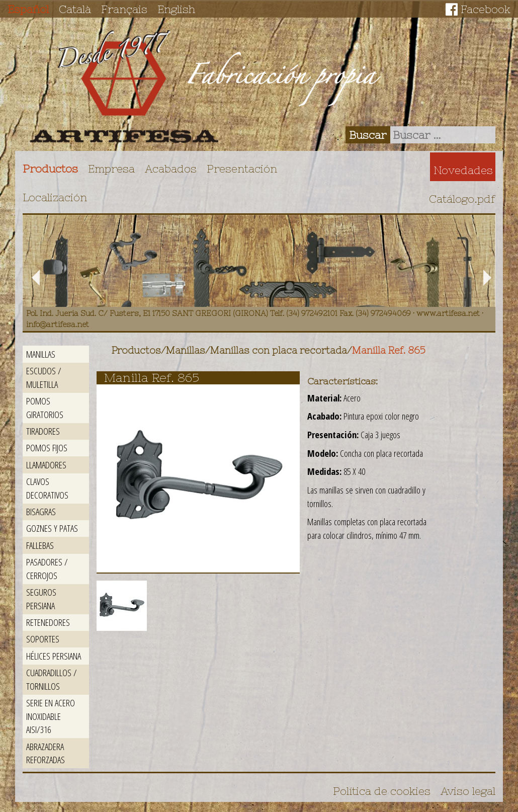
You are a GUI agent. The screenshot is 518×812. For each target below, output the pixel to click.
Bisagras (41, 511)
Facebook (486, 9)
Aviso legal (468, 791)
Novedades (463, 170)
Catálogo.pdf (462, 199)
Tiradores (43, 431)
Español (28, 9)
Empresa (111, 169)
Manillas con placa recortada (279, 350)
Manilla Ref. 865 (389, 350)
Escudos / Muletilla (44, 377)
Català (75, 9)
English (176, 9)
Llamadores (46, 465)
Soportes (43, 639)
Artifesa (124, 87)
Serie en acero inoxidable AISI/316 (51, 716)
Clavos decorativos (47, 488)
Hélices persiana (54, 656)
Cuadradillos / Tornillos (52, 679)
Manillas (41, 354)
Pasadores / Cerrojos (47, 569)
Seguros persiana (41, 599)
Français (124, 9)
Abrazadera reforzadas (46, 753)
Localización (55, 197)
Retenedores (48, 622)
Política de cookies (382, 791)
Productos (50, 169)
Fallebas (40, 545)
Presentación (242, 169)
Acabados (171, 169)
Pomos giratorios (45, 408)
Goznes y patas (52, 528)
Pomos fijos (47, 448)
